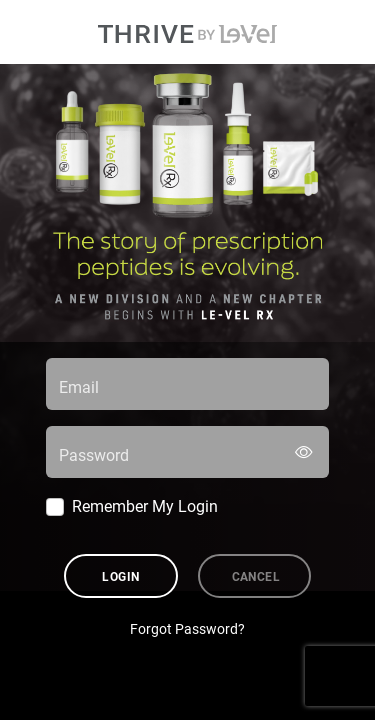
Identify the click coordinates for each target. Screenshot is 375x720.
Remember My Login (145, 505)
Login (120, 576)
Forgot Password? (187, 628)
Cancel (256, 576)
